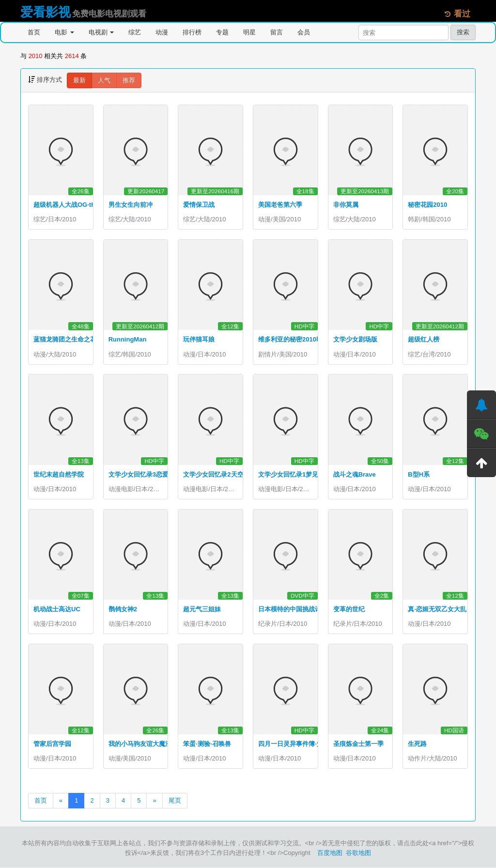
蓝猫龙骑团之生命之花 (65, 340)
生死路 (417, 744)
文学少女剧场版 (355, 340)
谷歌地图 (358, 853)
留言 (277, 32)
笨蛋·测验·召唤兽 (207, 744)
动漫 (162, 32)
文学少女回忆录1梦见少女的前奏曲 (307, 474)
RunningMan (128, 340)
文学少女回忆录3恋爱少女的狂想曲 (157, 474)
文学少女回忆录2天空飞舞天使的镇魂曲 (238, 474)
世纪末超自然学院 (59, 474)
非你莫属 (346, 205)
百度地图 (330, 853)
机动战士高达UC (57, 610)
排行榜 (192, 32)
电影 (64, 32)
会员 (304, 32)
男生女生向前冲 (131, 205)
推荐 (129, 80)
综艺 (135, 32)
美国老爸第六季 (280, 205)
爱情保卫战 (199, 205)
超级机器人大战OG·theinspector (80, 205)
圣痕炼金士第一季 (358, 744)
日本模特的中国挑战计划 (293, 610)
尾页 (175, 801)
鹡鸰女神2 (123, 610)
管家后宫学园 (52, 744)
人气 (104, 80)
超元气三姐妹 (202, 610)
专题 (222, 32)
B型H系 (419, 474)
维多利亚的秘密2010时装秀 (297, 340)
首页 (34, 32)
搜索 (463, 32)
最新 (79, 80)
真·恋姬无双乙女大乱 (437, 610)
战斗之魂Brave (355, 474)
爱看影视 (46, 12)
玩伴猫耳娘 (199, 340)
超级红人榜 (424, 340)
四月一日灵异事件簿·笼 (291, 744)
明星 (249, 32)
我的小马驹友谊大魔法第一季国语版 (159, 744)
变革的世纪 (349, 610)
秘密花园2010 (427, 205)
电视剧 (101, 32)
